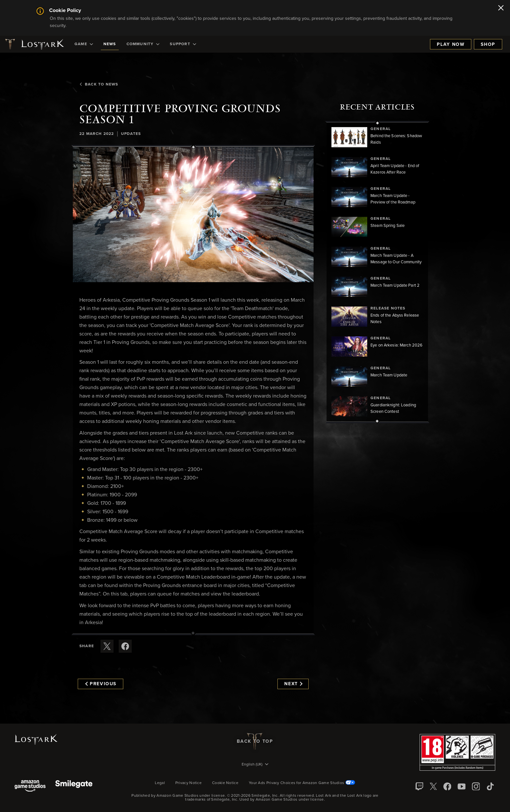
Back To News (99, 85)
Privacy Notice (188, 783)
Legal (160, 783)
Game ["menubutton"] (84, 44)
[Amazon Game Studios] (30, 786)
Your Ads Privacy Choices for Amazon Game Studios (302, 783)
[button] (193, 215)
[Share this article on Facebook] (125, 646)
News (110, 44)
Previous (101, 684)
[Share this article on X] (107, 646)
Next (293, 684)
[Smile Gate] (74, 786)
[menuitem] (84, 44)
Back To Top (255, 741)
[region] (377, 272)
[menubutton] (255, 765)
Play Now (451, 45)
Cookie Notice (225, 783)
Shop (488, 45)
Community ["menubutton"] (143, 44)
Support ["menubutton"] (183, 44)
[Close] (501, 8)
